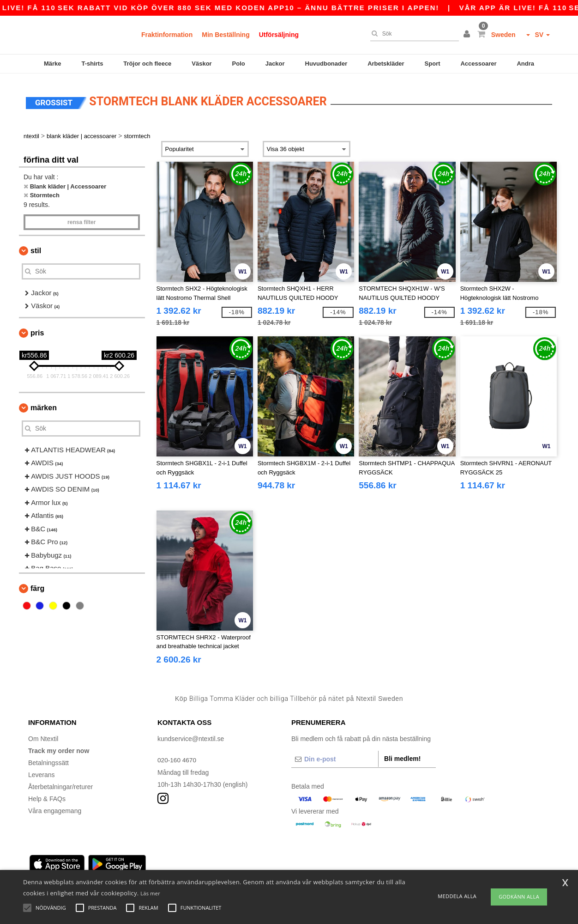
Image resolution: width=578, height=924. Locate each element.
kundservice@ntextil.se (191, 736)
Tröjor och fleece (147, 64)
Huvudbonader (326, 64)
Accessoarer (478, 64)
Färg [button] (37, 585)
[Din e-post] (335, 756)
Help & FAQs (47, 796)
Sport (433, 64)
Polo (239, 64)
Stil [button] (36, 247)
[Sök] (412, 34)
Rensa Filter (81, 219)
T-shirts (92, 64)
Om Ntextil (43, 736)
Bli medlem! (402, 755)
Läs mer (150, 893)
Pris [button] (37, 330)
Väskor (202, 64)
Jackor (275, 64)
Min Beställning (226, 35)
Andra (525, 64)
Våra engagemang (55, 808)
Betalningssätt (48, 760)
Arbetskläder (386, 64)
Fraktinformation (167, 35)
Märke (53, 64)
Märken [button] (44, 404)
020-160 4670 (177, 757)
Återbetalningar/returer (60, 784)
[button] (468, 35)
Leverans (42, 772)
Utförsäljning (279, 35)
